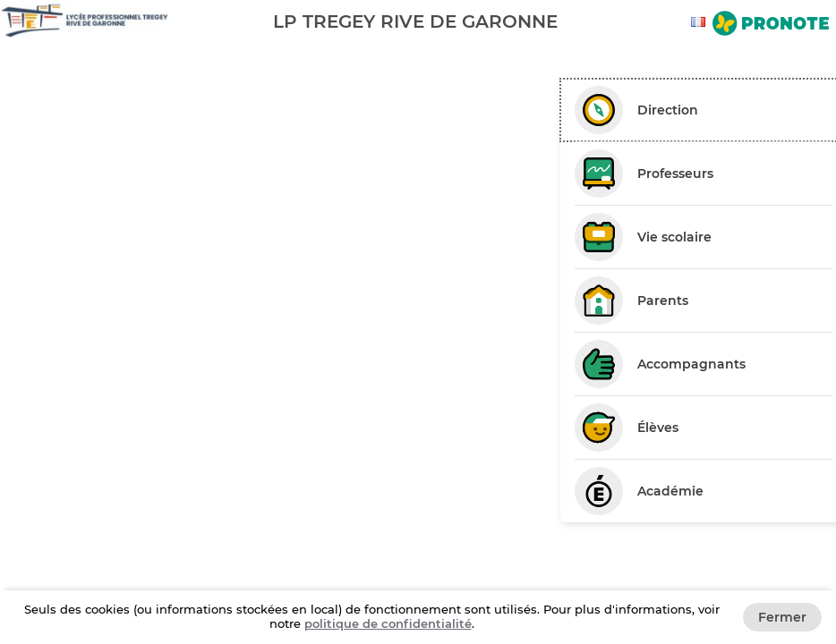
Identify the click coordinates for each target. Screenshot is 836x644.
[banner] (418, 21)
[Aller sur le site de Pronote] (771, 25)
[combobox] (701, 22)
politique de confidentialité (388, 623)
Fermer (782, 617)
